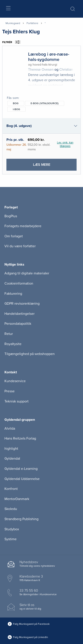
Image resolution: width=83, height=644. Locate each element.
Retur (9, 334)
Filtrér (13, 42)
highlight (11, 449)
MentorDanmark (17, 499)
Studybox (12, 529)
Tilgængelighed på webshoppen (30, 354)
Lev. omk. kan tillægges (65, 144)
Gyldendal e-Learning (21, 469)
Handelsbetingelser (19, 314)
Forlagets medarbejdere (23, 226)
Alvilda (10, 429)
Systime (11, 539)
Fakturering (13, 294)
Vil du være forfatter (20, 246)
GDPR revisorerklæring (22, 304)
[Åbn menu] (8, 9)
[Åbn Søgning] (73, 9)
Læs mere (51, 166)
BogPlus (11, 216)
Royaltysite (13, 344)
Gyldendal (12, 459)
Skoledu (11, 509)
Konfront (11, 489)
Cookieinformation (19, 283)
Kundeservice (15, 381)
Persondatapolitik (18, 324)
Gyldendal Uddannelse (22, 479)
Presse (10, 391)
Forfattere (32, 23)
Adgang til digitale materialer (27, 273)
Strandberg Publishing (21, 519)
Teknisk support (16, 401)
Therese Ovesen (41, 70)
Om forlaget (14, 236)
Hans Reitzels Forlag (20, 438)
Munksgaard (13, 23)
